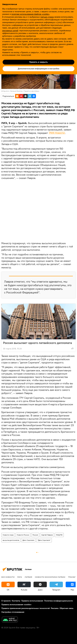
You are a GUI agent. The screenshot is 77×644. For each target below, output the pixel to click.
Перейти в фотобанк (32, 91)
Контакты (16, 601)
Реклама (55, 608)
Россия (35, 535)
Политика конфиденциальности (58, 601)
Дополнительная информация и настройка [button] (39, 69)
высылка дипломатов (11, 540)
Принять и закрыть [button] (38, 62)
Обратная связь (66, 608)
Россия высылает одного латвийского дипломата (37, 343)
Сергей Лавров (47, 535)
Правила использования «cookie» (16, 604)
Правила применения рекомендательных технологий (26, 608)
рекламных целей (10, 31)
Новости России (23, 535)
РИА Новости (57, 133)
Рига (20, 577)
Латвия (28, 577)
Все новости (8, 577)
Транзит (72, 577)
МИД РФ (59, 535)
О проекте (6, 601)
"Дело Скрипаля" (44, 540)
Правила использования (32, 601)
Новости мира (8, 535)
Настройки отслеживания (13, 612)
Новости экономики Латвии (50, 577)
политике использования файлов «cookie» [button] (30, 14)
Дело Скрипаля (28, 540)
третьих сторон (47, 17)
